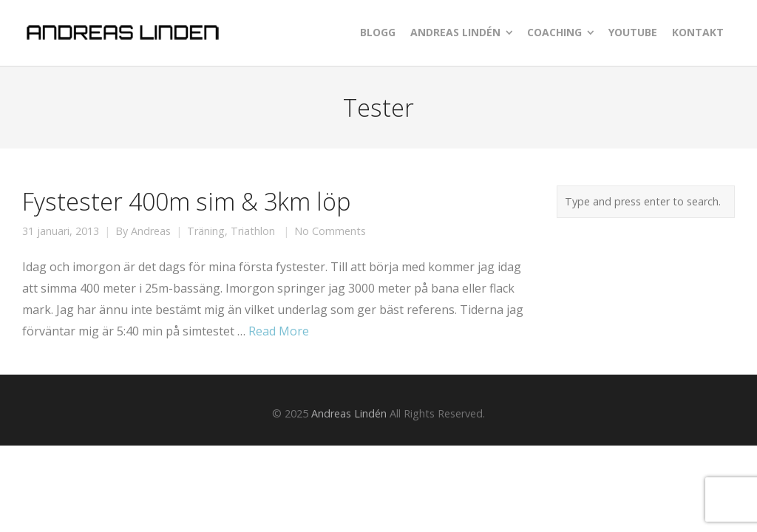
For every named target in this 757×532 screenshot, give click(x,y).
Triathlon (253, 231)
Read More (279, 331)
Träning (206, 231)
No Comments (330, 231)
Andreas (151, 231)
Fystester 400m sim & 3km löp (186, 201)
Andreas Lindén (349, 413)
